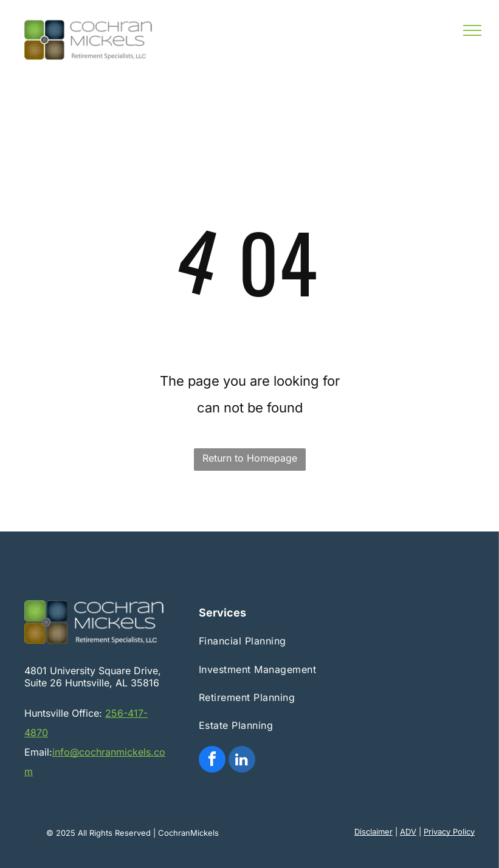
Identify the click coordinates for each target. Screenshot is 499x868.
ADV (408, 832)
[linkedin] (242, 761)
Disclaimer (373, 832)
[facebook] (212, 761)
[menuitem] (260, 641)
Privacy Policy (449, 832)
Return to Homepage (250, 458)
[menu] (472, 30)
